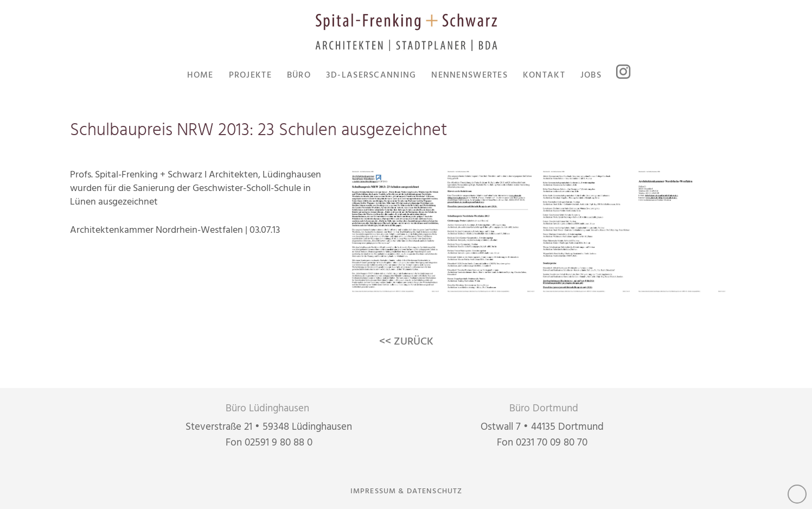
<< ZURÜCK (406, 342)
